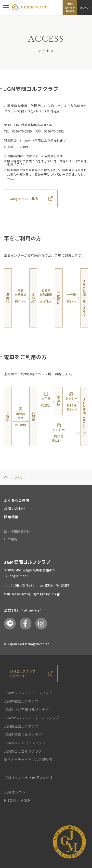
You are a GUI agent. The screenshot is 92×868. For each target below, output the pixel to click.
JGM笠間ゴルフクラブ (21, 701)
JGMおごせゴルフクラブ (23, 751)
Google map (17, 576)
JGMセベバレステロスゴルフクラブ (31, 718)
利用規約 (10, 539)
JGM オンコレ (15, 792)
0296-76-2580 (23, 585)
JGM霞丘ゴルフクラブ (21, 726)
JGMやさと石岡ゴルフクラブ (26, 710)
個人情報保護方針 (17, 531)
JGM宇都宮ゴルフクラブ (23, 735)
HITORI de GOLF (17, 800)
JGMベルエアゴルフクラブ (25, 743)
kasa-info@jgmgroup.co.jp (36, 594)
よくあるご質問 (16, 500)
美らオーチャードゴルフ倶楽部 (28, 759)
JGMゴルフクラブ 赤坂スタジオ (28, 778)
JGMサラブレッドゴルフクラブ (28, 693)
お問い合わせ (15, 508)
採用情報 (11, 517)
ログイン (85, 7)
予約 (70, 7)
